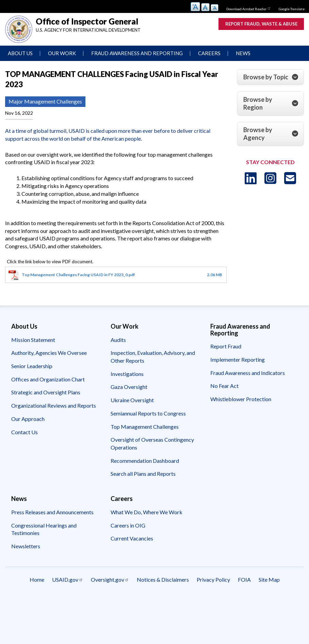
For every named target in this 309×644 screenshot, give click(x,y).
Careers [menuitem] (209, 53)
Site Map (269, 579)
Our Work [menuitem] (62, 53)
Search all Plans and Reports (143, 474)
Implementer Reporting (238, 359)
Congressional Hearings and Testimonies (44, 529)
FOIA (244, 579)
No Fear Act (224, 386)
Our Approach (28, 419)
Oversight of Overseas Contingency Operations (152, 443)
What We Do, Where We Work (147, 512)
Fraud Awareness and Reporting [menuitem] (137, 53)
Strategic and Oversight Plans (46, 392)
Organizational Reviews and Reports (54, 405)
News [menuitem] (243, 53)
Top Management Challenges (145, 427)
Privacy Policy (213, 579)
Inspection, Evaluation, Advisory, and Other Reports (153, 357)
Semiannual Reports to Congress (148, 413)
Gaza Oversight (129, 387)
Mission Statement (33, 340)
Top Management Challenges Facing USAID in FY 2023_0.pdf (78, 275)
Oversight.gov (110, 579)
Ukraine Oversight (132, 400)
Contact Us (25, 432)
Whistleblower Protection (241, 399)
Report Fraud (226, 346)
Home (37, 579)
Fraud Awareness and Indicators (248, 373)
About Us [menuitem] (20, 53)
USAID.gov (68, 579)
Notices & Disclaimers (163, 579)
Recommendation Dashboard (145, 461)
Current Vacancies (132, 538)
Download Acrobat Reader (249, 8)
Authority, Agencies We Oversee (49, 353)
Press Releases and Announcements (52, 512)
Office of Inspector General (87, 21)
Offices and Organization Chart (48, 379)
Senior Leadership (32, 366)
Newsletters (26, 546)
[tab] (270, 77)
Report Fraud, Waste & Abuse (261, 24)
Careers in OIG (128, 525)
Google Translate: (292, 9)
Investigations (127, 374)
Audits (118, 340)
